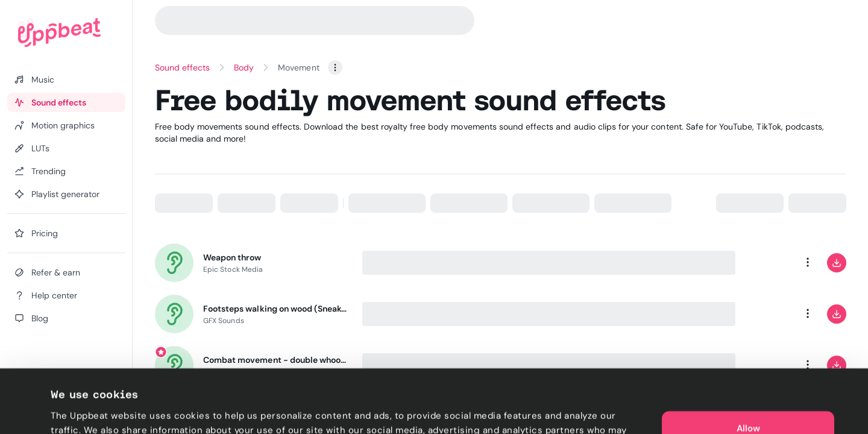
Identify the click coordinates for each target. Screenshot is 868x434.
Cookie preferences (94, 410)
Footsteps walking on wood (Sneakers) (275, 309)
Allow (748, 374)
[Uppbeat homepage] (59, 33)
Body (244, 68)
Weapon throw (232, 257)
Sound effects (183, 68)
